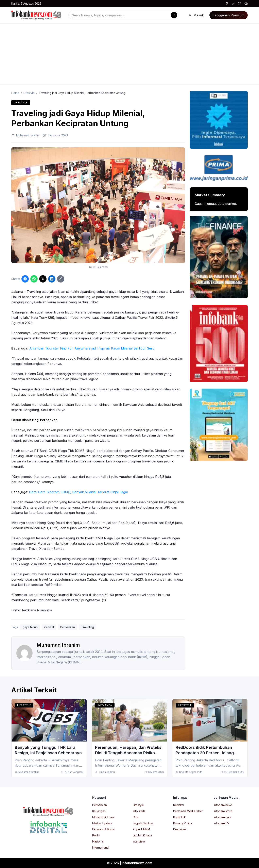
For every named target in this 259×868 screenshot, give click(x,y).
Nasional (98, 841)
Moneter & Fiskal (103, 817)
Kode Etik (179, 817)
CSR (136, 817)
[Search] (174, 15)
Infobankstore (223, 811)
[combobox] (124, 15)
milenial (49, 627)
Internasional (101, 847)
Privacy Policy (183, 823)
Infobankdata (222, 817)
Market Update (102, 823)
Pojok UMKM (141, 829)
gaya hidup (30, 627)
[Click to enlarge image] (98, 205)
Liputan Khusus (143, 835)
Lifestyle (29, 93)
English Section (143, 823)
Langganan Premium (229, 15)
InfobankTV (221, 823)
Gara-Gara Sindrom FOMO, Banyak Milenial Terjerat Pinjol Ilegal (78, 492)
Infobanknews (223, 805)
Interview (139, 841)
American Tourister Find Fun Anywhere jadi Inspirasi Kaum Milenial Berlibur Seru (92, 348)
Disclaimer (180, 829)
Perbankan (68, 627)
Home (15, 93)
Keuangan (99, 811)
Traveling (88, 627)
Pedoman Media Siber (188, 811)
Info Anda (105, 705)
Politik (96, 835)
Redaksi (179, 805)
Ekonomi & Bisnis (103, 829)
